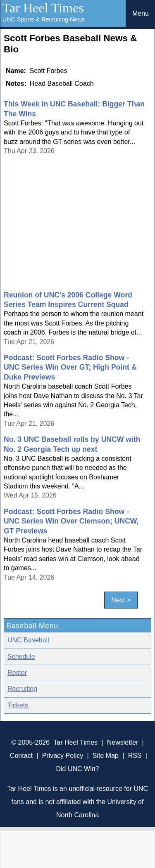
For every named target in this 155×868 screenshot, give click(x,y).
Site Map (106, 756)
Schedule (21, 657)
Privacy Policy (63, 756)
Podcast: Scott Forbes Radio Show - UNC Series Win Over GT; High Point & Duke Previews (70, 367)
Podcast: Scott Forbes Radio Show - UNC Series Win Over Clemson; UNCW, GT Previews (71, 521)
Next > (121, 600)
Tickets (18, 705)
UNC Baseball (28, 640)
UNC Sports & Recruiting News (44, 19)
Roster (17, 673)
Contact (21, 756)
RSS (135, 756)
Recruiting (22, 689)
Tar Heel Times (43, 8)
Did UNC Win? (77, 769)
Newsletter (123, 742)
